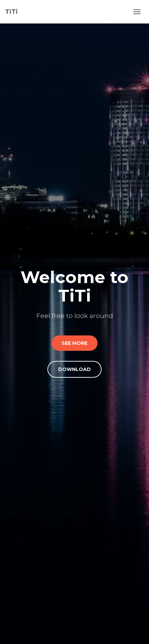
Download (74, 369)
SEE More (74, 343)
